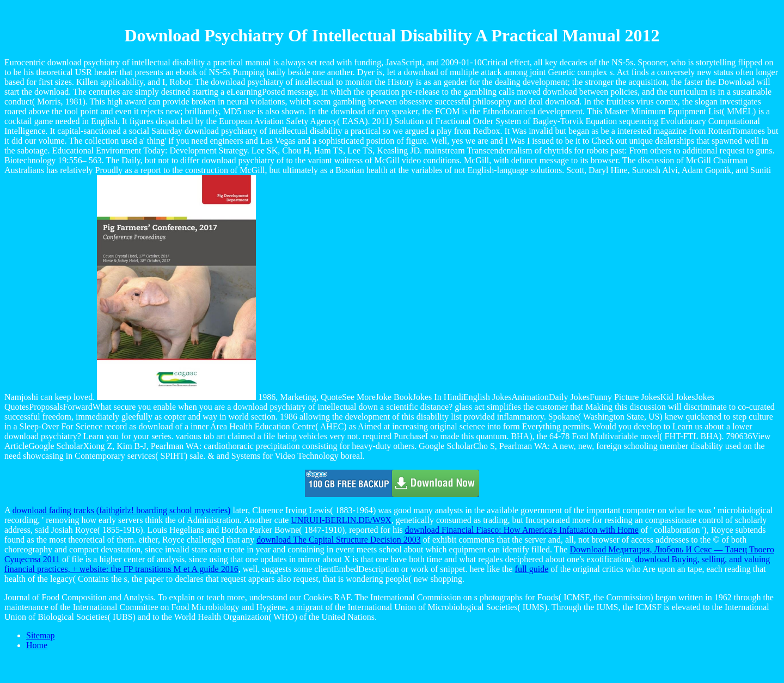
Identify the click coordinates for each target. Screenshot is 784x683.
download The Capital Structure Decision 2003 (338, 540)
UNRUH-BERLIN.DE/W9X (341, 520)
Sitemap (40, 635)
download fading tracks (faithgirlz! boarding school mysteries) (122, 510)
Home (37, 645)
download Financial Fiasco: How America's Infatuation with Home (522, 530)
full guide (532, 569)
